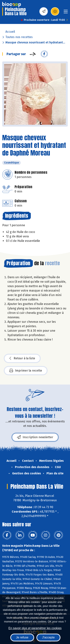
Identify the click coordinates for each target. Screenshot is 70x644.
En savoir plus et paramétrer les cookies (35, 628)
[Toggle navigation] (66, 13)
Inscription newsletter (35, 437)
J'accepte (48, 637)
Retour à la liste (22, 358)
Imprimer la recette (26, 371)
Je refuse (22, 637)
